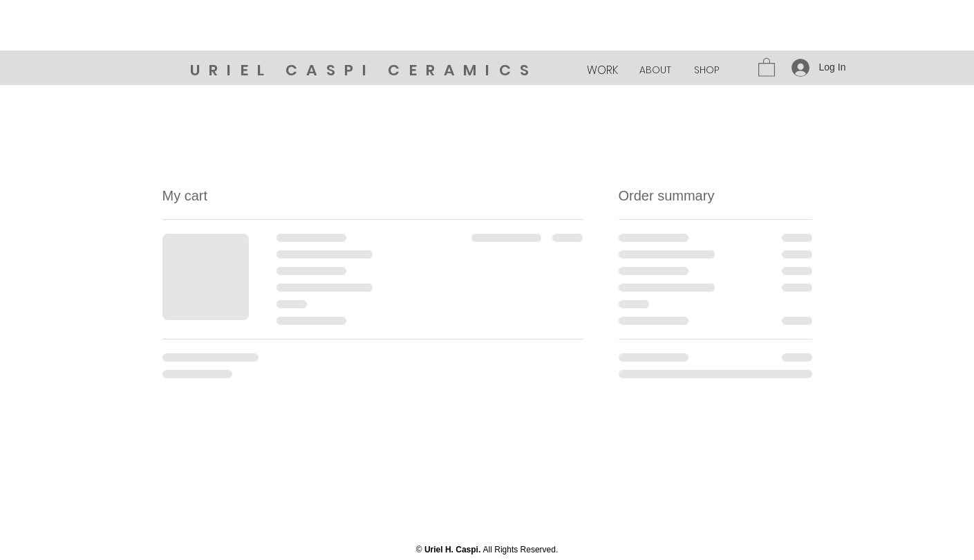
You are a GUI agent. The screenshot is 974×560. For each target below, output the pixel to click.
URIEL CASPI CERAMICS (364, 70)
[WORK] (603, 71)
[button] (767, 67)
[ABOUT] (656, 71)
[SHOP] (706, 71)
